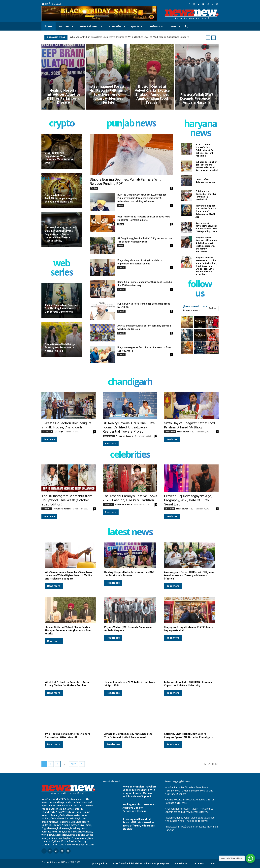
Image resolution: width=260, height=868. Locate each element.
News (121, 205)
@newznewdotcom (195, 306)
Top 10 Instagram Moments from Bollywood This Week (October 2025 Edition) (67, 500)
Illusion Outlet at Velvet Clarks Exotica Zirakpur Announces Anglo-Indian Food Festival (68, 630)
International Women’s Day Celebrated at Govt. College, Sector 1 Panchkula (206, 150)
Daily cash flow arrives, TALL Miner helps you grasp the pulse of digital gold (61, 198)
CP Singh (59, 432)
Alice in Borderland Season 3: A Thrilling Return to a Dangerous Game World (61, 309)
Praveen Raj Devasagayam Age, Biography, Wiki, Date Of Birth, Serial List (188, 500)
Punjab (94, 188)
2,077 (73, 764)
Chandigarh (47, 432)
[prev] (208, 38)
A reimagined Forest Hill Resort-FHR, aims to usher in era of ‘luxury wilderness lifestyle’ (189, 575)
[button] (187, 27)
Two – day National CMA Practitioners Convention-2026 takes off (67, 736)
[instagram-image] (187, 322)
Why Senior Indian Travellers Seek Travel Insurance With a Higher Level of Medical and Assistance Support (129, 37)
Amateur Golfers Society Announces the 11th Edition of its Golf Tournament (128, 736)
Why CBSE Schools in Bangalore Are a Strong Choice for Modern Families (67, 684)
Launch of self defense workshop (205, 181)
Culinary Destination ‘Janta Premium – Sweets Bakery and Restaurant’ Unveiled (207, 166)
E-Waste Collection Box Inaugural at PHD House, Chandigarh (67, 425)
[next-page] (82, 764)
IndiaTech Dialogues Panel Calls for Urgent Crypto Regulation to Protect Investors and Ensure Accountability (60, 234)
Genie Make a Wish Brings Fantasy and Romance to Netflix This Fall (60, 348)
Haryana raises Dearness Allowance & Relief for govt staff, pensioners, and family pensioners (206, 245)
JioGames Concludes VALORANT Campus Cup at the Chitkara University (188, 684)
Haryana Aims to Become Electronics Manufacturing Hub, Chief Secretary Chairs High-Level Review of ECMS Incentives (206, 266)
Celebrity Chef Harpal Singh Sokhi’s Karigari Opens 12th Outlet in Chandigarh (189, 736)
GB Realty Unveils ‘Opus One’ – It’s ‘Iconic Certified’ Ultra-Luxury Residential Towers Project (129, 427)
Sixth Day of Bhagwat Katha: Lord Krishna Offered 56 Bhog (189, 425)
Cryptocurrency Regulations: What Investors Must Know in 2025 (59, 158)
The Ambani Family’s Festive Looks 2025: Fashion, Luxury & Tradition (130, 498)
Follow (213, 308)
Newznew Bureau (124, 436)
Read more (49, 439)
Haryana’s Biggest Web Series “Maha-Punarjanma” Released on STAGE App (206, 211)
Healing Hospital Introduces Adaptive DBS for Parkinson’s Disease (129, 574)
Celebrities (47, 509)
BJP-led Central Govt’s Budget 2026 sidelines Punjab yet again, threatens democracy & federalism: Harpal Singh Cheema (142, 198)
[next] (213, 38)
